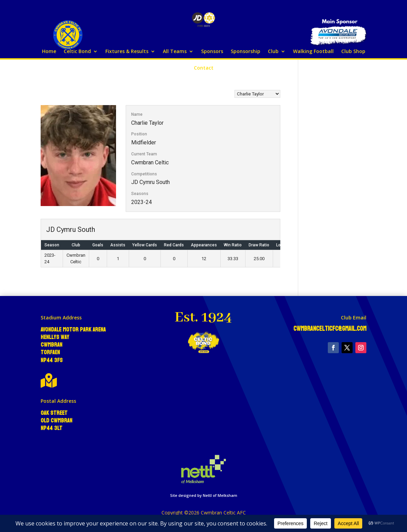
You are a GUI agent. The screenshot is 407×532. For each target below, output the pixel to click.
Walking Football (313, 52)
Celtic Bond (77, 52)
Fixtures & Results (127, 52)
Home (49, 52)
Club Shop (353, 52)
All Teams (175, 52)
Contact (204, 68)
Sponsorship (246, 52)
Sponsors (212, 52)
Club (273, 52)
